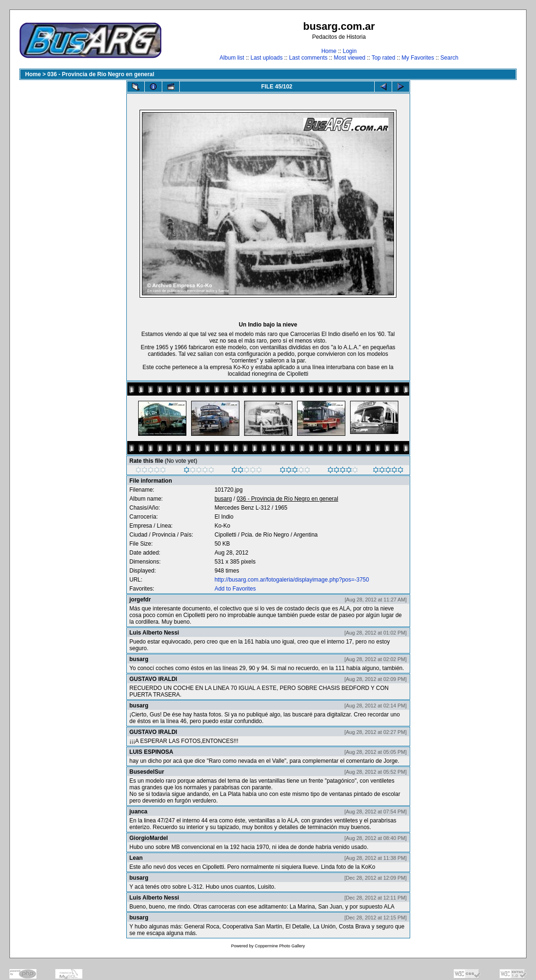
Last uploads (266, 58)
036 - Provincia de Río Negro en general (101, 74)
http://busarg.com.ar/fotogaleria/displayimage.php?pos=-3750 (292, 580)
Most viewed (350, 58)
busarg (223, 499)
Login (349, 51)
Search (449, 58)
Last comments (308, 58)
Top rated (383, 58)
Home (329, 51)
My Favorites (418, 58)
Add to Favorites (235, 589)
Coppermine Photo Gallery (280, 946)
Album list (232, 58)
